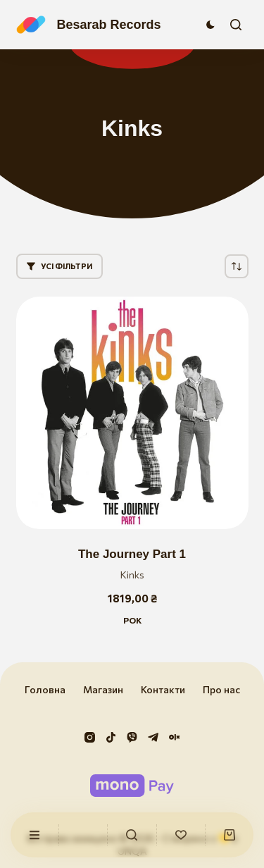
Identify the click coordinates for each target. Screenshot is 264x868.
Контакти (163, 689)
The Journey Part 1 (132, 554)
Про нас (221, 689)
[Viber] (132, 737)
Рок (132, 620)
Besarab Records (109, 25)
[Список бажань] (181, 835)
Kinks (132, 575)
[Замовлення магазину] (237, 266)
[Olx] (174, 737)
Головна (45, 689)
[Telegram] (153, 737)
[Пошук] (236, 25)
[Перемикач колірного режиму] (210, 25)
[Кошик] (230, 835)
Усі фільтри (59, 266)
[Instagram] (90, 737)
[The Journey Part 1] (132, 413)
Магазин (103, 689)
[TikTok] (111, 737)
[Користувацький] (34, 835)
